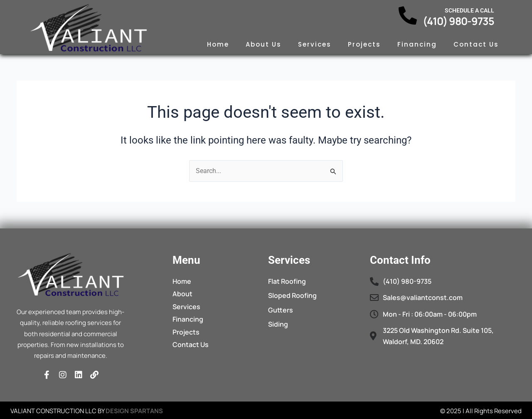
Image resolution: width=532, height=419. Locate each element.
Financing (417, 44)
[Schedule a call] (408, 16)
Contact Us (476, 44)
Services (315, 44)
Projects (364, 44)
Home (218, 44)
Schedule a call (469, 10)
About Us (264, 44)
